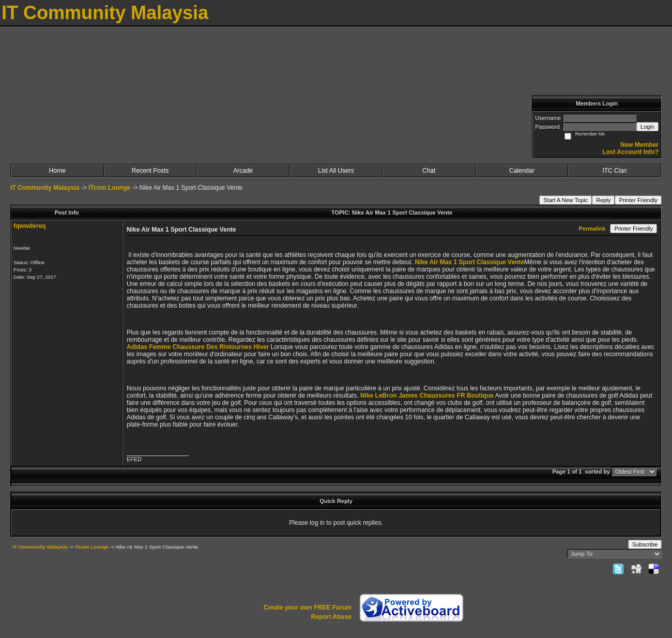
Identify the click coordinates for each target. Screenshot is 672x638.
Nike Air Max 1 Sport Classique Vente (469, 262)
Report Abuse (331, 617)
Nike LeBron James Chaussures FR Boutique (427, 396)
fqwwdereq (30, 226)
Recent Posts (150, 171)
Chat (429, 171)
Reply (603, 200)
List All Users (336, 171)
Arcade (243, 171)
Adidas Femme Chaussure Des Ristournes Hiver (198, 347)
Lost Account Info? (630, 152)
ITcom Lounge (109, 188)
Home (57, 171)
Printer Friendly (638, 200)
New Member (639, 145)
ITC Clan (614, 171)
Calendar (522, 171)
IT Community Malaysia (45, 188)
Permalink (592, 229)
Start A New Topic (566, 200)
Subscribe (645, 544)
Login (647, 127)
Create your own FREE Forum (308, 607)
